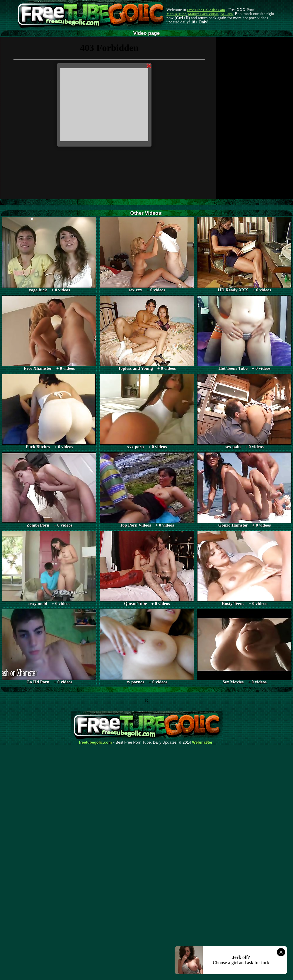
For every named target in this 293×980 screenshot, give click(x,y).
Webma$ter (202, 742)
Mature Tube (176, 14)
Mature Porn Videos (203, 14)
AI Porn (227, 14)
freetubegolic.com (96, 742)
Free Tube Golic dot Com (206, 10)
